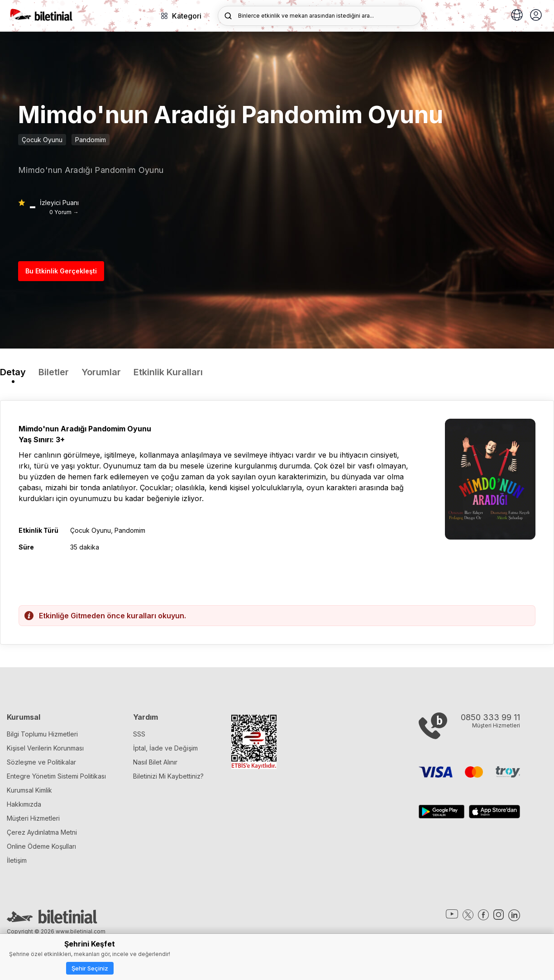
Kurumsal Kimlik (29, 790)
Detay (13, 372)
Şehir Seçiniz (90, 968)
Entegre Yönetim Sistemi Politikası (56, 776)
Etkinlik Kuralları (168, 372)
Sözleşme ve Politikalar (41, 762)
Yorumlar (101, 372)
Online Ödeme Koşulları (41, 846)
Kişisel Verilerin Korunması (45, 748)
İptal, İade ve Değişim (165, 748)
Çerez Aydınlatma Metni (42, 832)
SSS (139, 734)
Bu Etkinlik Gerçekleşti (61, 271)
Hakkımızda (24, 804)
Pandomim (91, 140)
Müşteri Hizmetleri (33, 818)
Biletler (54, 372)
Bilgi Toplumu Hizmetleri (42, 734)
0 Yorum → (64, 212)
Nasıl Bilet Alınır (155, 762)
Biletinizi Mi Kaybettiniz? (168, 776)
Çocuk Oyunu (42, 140)
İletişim (17, 860)
